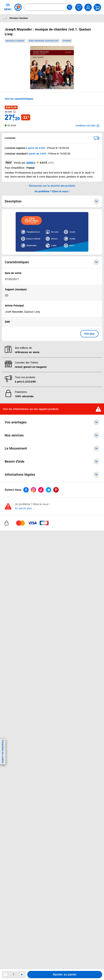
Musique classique (15, 41)
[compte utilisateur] (88, 7)
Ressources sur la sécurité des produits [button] (52, 186)
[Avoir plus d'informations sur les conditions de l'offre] (87, 126)
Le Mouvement (52, 448)
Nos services (52, 435)
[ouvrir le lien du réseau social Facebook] (26, 490)
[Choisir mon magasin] (79, 7)
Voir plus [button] (89, 334)
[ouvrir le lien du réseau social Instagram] (33, 490)
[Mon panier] (97, 7)
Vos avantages (52, 422)
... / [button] (5, 18)
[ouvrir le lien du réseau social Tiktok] (41, 490)
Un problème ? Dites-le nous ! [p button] (52, 191)
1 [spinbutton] (14, 974)
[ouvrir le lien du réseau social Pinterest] (56, 490)
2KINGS (31, 163)
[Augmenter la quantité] (22, 975)
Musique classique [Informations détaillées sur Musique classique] (19, 18)
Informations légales (52, 475)
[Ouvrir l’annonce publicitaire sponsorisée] (52, 232)
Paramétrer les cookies (3, 752)
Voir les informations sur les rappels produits (31, 409)
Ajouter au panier (65, 974)
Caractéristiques (52, 262)
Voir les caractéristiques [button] (19, 99)
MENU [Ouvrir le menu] (8, 7)
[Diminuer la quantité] (5, 975)
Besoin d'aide (52, 461)
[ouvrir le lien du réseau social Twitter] (49, 490)
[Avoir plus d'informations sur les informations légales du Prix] (14, 112)
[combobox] (48, 7)
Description (52, 201)
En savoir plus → (25, 508)
